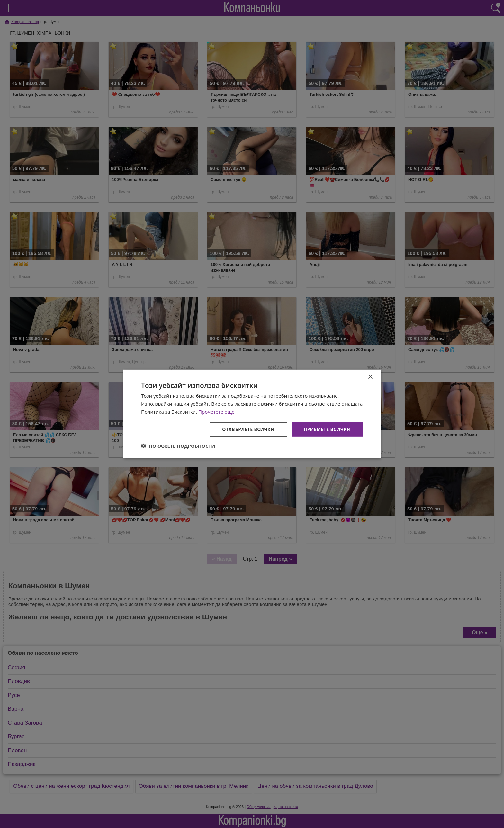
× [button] (370, 377)
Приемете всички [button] (327, 429)
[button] (178, 446)
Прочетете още (216, 412)
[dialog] (252, 414)
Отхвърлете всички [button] (248, 429)
